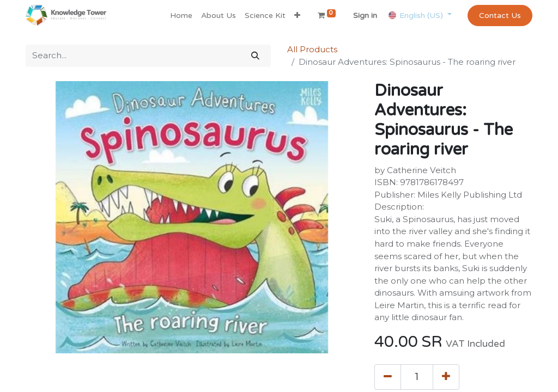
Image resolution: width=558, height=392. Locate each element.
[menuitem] (181, 16)
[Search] (255, 56)
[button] (297, 16)
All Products (312, 49)
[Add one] (446, 377)
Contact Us (500, 16)
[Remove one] (388, 377)
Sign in (365, 16)
